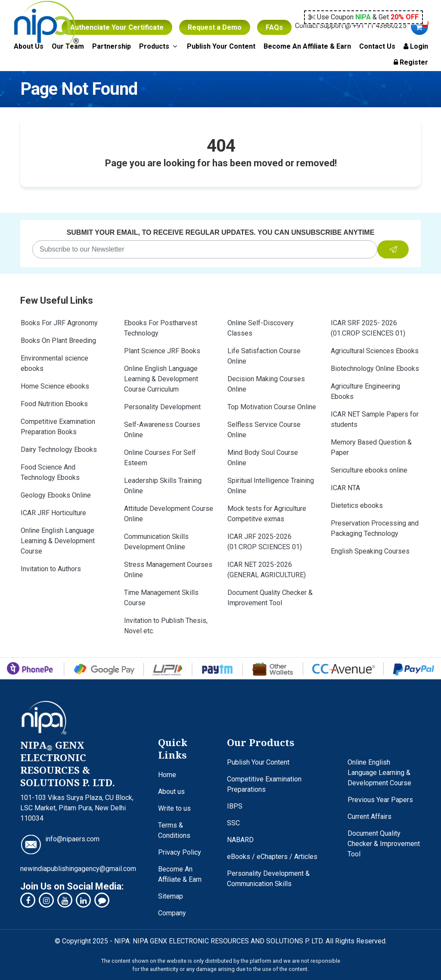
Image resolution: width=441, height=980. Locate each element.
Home (167, 775)
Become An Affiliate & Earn (307, 46)
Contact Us (377, 46)
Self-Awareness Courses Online (162, 430)
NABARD (240, 840)
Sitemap (171, 896)
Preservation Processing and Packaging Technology (375, 528)
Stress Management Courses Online (168, 570)
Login (416, 46)
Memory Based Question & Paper (371, 447)
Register (411, 62)
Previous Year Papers (380, 800)
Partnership (112, 46)
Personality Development (162, 407)
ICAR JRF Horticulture (53, 513)
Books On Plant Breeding (58, 341)
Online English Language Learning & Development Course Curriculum (161, 379)
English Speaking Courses (370, 551)
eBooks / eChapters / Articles (272, 857)
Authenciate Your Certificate (117, 27)
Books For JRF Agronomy (59, 323)
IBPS (235, 806)
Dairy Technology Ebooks (59, 450)
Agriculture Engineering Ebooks (365, 391)
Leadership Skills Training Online (163, 486)
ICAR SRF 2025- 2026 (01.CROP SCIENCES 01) (368, 328)
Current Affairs (370, 817)
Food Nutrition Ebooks (54, 404)
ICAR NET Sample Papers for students (375, 419)
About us (171, 792)
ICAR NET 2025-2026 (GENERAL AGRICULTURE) (267, 570)
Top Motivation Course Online (272, 407)
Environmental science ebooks (54, 363)
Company (172, 913)
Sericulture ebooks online (369, 470)
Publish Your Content (221, 46)
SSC (233, 823)
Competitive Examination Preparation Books (58, 427)
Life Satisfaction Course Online (264, 356)
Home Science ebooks (55, 386)
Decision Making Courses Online (266, 384)
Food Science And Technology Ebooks (50, 472)
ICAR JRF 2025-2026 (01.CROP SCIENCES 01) (265, 542)
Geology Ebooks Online (56, 495)
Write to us (174, 808)
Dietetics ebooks (357, 506)
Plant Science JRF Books (162, 351)
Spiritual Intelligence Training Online (271, 486)
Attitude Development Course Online (169, 514)
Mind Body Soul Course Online (263, 458)
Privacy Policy (180, 852)
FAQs (274, 27)
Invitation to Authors (51, 569)
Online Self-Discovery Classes (261, 328)
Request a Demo (215, 27)
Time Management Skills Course (161, 598)
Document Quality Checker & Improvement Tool (270, 598)
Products (159, 46)
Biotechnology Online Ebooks (375, 369)
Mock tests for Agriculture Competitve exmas (267, 514)
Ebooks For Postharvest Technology (161, 328)
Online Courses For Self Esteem (160, 458)
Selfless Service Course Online (264, 430)
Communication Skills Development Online (156, 542)
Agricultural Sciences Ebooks (375, 351)
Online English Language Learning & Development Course (58, 541)
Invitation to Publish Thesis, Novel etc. (166, 626)
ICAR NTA (345, 488)
